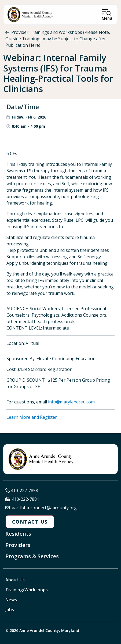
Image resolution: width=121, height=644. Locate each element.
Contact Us (30, 522)
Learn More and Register (32, 417)
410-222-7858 (24, 491)
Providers (18, 545)
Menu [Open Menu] (107, 18)
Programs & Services (32, 556)
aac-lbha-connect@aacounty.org (44, 508)
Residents (18, 534)
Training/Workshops (27, 590)
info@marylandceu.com (71, 402)
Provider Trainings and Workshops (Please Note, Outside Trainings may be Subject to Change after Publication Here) (58, 39)
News (11, 600)
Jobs (10, 610)
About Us (15, 580)
